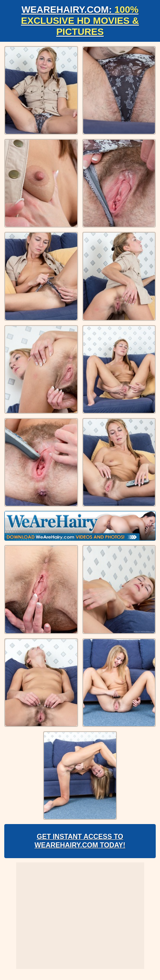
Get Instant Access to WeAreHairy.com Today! (80, 841)
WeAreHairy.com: (80, 21)
